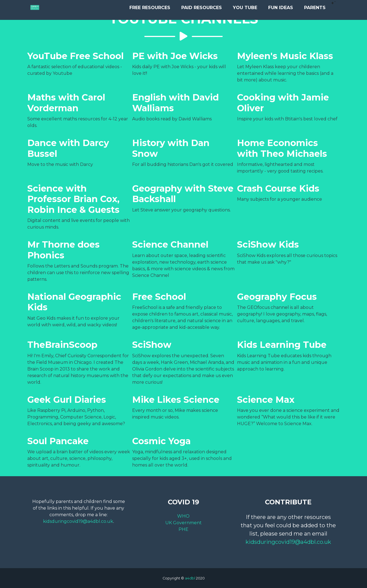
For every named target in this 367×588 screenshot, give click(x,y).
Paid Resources (202, 9)
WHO (183, 516)
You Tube (245, 9)
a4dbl (190, 578)
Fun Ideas (281, 9)
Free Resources (150, 9)
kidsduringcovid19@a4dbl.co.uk (78, 521)
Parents (315, 9)
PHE (183, 529)
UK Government (183, 523)
